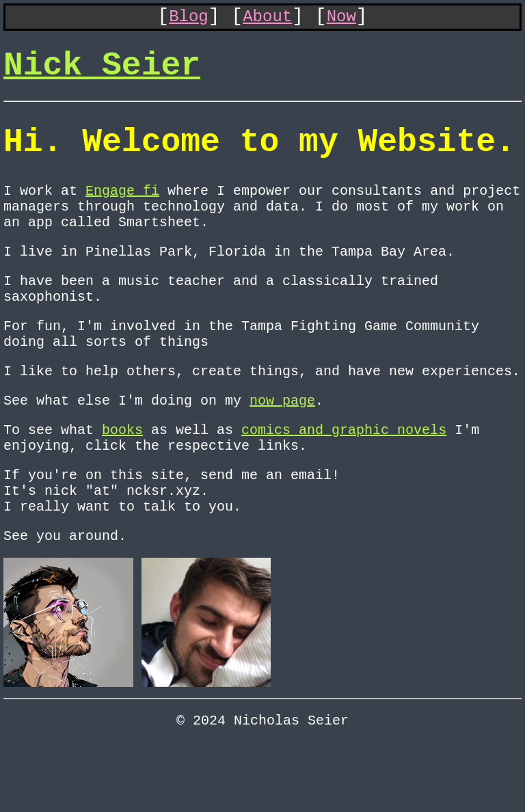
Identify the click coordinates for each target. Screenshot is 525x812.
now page (282, 447)
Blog (189, 19)
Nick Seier (102, 74)
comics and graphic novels (344, 479)
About (267, 19)
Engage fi (122, 212)
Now (341, 19)
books (122, 479)
